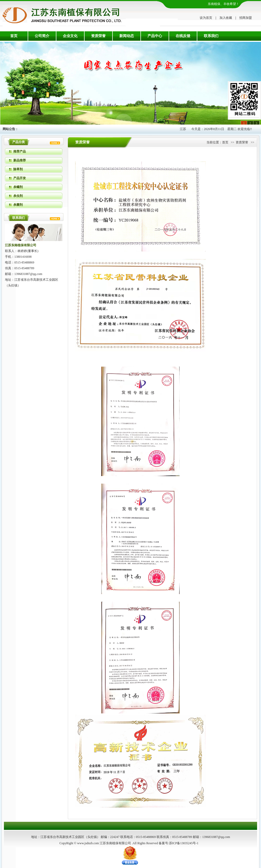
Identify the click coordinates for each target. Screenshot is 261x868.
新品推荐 (20, 160)
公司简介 (42, 36)
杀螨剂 (18, 187)
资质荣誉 (98, 36)
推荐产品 (20, 151)
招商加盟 (246, 18)
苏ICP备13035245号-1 (184, 843)
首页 (14, 36)
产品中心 (155, 36)
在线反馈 (183, 36)
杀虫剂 (18, 196)
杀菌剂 (18, 205)
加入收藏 (226, 18)
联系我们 (211, 36)
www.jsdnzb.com (88, 843)
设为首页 (206, 18)
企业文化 (70, 36)
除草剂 (18, 169)
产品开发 (20, 178)
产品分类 (19, 142)
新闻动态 (127, 36)
